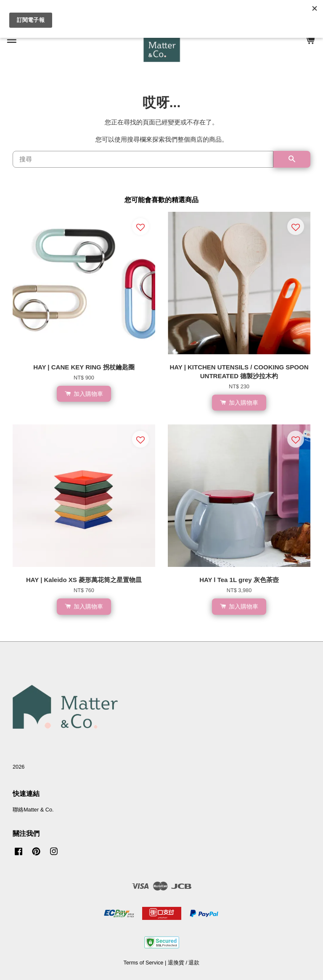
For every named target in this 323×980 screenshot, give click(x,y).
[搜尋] (143, 159)
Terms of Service (144, 963)
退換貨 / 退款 (184, 963)
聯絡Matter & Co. (33, 810)
